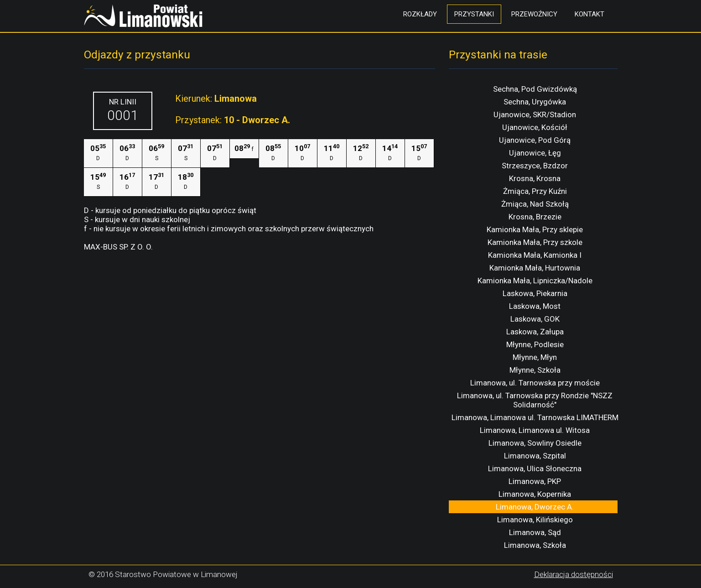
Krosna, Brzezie (535, 217)
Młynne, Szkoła (535, 370)
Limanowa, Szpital (535, 456)
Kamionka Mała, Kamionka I (535, 255)
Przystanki (474, 14)
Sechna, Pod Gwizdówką (535, 89)
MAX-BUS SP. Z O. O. (118, 247)
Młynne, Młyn (535, 357)
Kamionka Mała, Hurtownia (535, 268)
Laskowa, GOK (535, 319)
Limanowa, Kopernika (535, 494)
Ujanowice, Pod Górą (535, 140)
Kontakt (589, 14)
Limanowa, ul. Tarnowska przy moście (535, 383)
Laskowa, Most (535, 306)
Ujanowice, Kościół (535, 127)
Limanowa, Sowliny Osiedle (535, 443)
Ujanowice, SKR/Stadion (535, 114)
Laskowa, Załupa (535, 332)
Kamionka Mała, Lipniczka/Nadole (535, 281)
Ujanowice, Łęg (535, 153)
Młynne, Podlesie (535, 344)
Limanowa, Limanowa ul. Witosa (535, 430)
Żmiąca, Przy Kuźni (535, 191)
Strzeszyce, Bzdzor (535, 166)
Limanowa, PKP (535, 481)
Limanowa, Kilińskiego (535, 520)
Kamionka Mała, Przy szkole (535, 242)
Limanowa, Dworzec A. (535, 507)
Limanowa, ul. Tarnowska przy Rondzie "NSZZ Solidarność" (535, 400)
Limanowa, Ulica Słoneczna (535, 468)
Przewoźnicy (534, 14)
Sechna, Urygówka (535, 102)
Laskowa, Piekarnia (535, 293)
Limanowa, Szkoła (535, 545)
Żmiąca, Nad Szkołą (535, 204)
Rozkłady (420, 14)
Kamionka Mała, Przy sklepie (535, 229)
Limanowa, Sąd (535, 532)
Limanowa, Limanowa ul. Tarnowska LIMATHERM (535, 417)
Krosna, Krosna (535, 178)
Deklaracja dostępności (574, 574)
